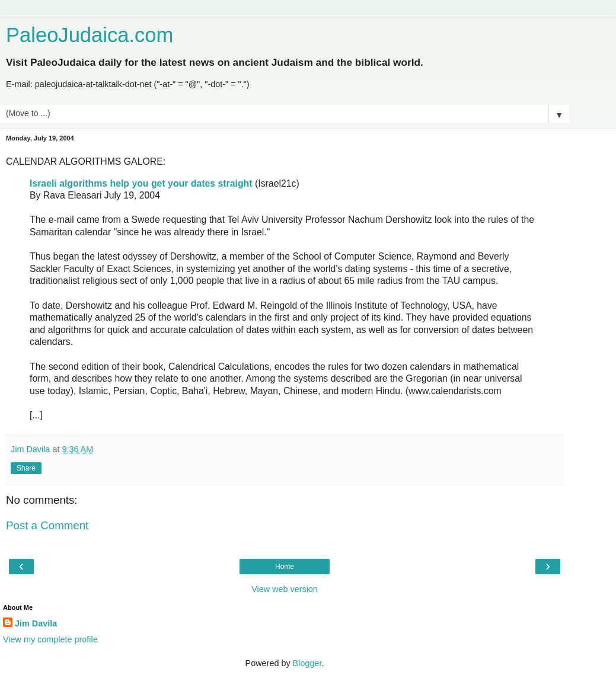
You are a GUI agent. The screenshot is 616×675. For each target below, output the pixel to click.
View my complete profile (50, 639)
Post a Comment (47, 525)
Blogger (307, 663)
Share (26, 468)
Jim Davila (36, 623)
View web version (285, 589)
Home (285, 567)
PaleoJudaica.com (90, 35)
